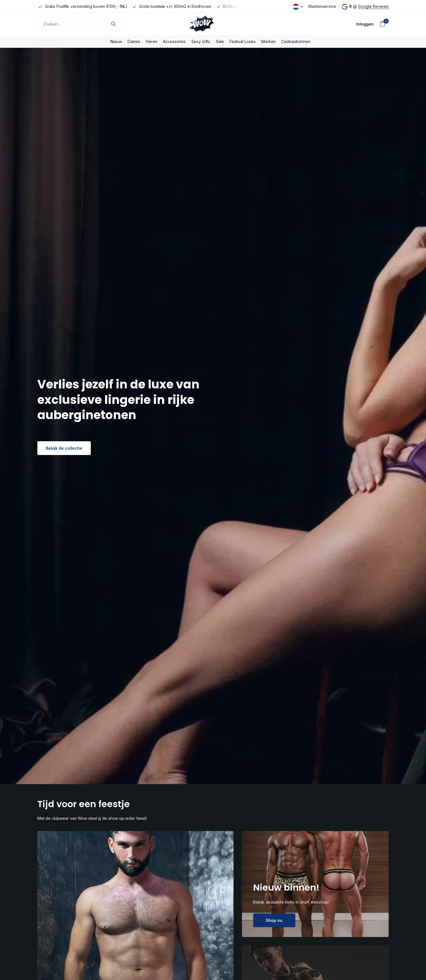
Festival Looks (243, 41)
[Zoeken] (80, 24)
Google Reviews (373, 6)
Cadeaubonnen (296, 41)
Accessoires (174, 41)
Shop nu (274, 920)
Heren (152, 41)
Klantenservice (322, 6)
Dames (134, 41)
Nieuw (116, 41)
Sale (220, 41)
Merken (268, 41)
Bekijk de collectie (64, 448)
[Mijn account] (365, 24)
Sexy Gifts (201, 41)
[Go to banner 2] (315, 884)
